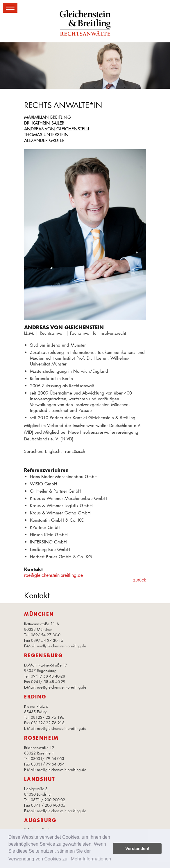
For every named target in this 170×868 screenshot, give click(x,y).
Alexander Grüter (44, 140)
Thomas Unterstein (46, 135)
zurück (140, 580)
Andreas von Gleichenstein (57, 129)
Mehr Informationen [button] (91, 859)
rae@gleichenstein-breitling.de (53, 575)
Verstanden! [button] (137, 849)
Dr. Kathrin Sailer (44, 123)
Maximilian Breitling (48, 117)
